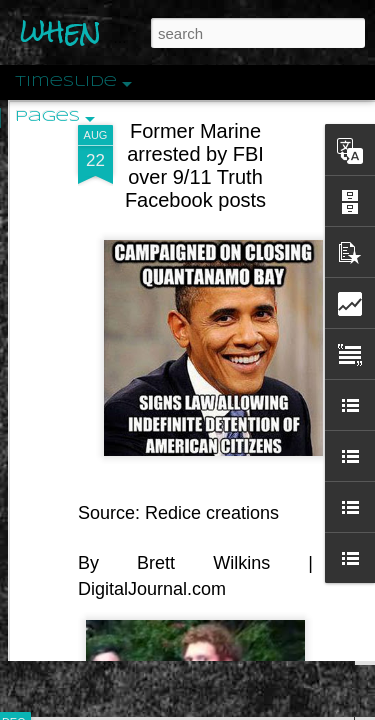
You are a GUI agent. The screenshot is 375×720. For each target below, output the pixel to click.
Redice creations (212, 466)
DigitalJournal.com (152, 541)
